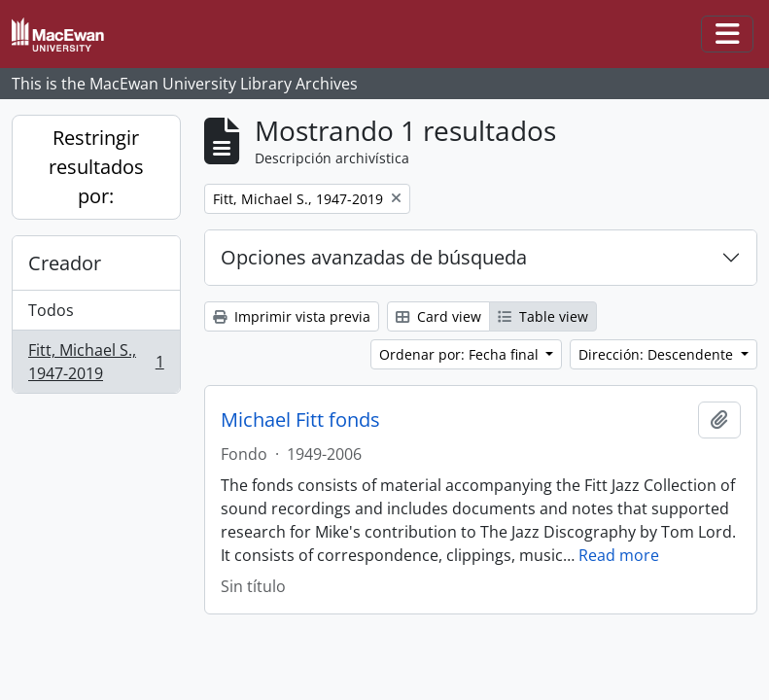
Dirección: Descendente (658, 354)
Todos (51, 310)
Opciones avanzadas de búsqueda (374, 257)
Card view (438, 316)
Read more (619, 555)
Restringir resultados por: (96, 167)
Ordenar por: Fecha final (461, 354)
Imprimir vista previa (292, 316)
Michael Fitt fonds (300, 420)
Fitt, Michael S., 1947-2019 (96, 362)
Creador (65, 263)
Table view (543, 316)
